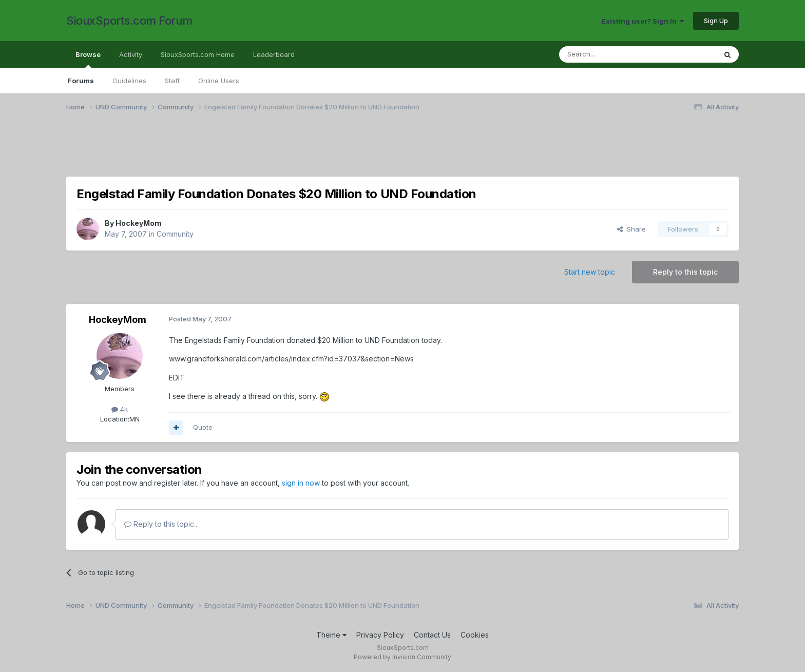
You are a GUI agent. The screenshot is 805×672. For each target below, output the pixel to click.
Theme (331, 635)
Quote (203, 427)
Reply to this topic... (161, 524)
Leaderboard (274, 54)
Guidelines (129, 81)
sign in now (301, 483)
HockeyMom (139, 223)
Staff (172, 81)
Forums (81, 81)
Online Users (219, 81)
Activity (131, 54)
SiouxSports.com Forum (129, 21)
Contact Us (432, 635)
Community (175, 234)
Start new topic (590, 272)
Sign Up (716, 21)
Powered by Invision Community (402, 657)
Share (631, 229)
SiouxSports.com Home (198, 54)
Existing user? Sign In (643, 21)
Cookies (475, 635)
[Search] (611, 54)
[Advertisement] (374, 150)
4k (120, 409)
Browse (88, 59)
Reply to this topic (685, 272)
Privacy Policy (380, 635)
